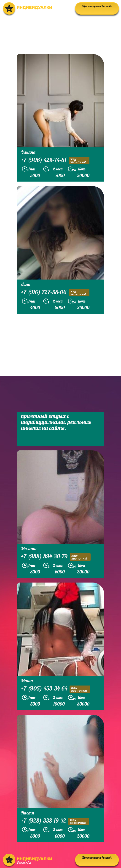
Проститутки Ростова (97, 6)
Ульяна (28, 152)
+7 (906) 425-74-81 (55, 161)
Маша (27, 681)
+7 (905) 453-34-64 (56, 689)
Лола (26, 284)
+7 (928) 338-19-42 (55, 821)
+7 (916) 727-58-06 (55, 293)
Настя (28, 813)
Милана (29, 548)
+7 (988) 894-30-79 (56, 557)
